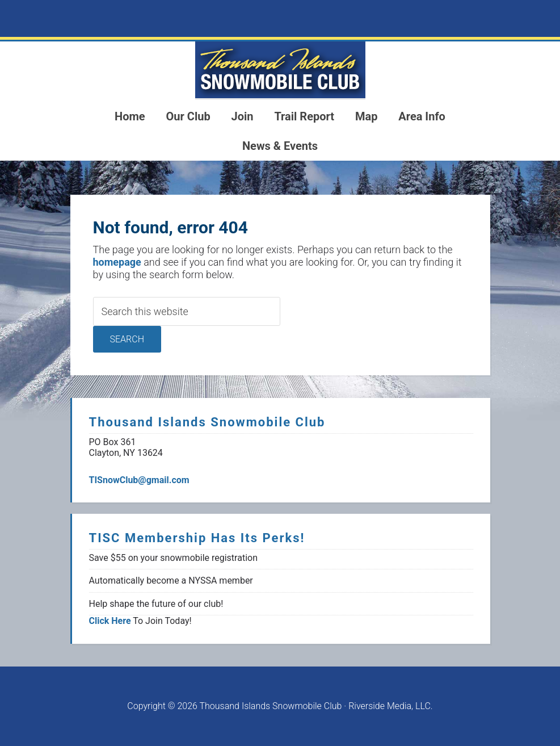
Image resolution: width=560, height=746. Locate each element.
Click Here (110, 621)
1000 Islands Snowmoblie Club (280, 70)
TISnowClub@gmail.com (139, 480)
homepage (117, 262)
